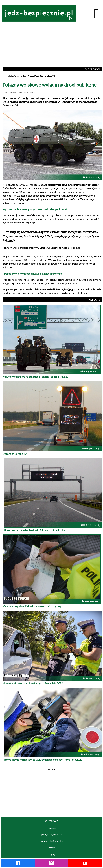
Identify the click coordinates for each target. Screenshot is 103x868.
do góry (51, 854)
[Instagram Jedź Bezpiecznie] (51, 864)
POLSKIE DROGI (92, 69)
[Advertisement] (51, 45)
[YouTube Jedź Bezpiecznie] (85, 864)
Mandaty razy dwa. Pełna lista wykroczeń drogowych (52, 604)
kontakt (51, 848)
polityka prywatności (51, 834)
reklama (52, 828)
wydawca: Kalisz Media (51, 841)
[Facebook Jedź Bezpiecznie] (18, 864)
